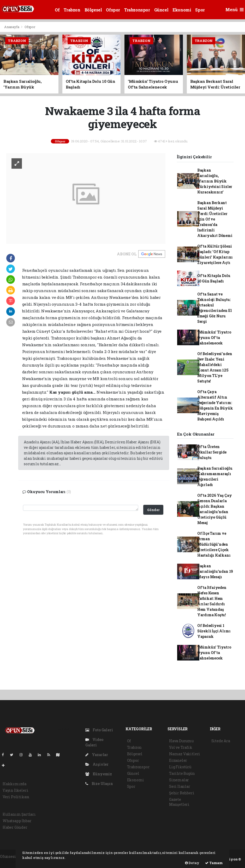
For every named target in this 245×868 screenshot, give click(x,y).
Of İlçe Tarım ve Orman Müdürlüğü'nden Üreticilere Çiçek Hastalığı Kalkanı (214, 544)
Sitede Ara (221, 741)
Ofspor (113, 10)
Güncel (161, 10)
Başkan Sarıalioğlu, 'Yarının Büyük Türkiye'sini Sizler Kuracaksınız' (215, 181)
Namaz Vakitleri (185, 754)
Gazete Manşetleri (179, 802)
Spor (200, 10)
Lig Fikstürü (180, 767)
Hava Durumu (181, 741)
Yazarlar (97, 755)
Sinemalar (179, 780)
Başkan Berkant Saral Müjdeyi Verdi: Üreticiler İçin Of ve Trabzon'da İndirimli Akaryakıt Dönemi (215, 219)
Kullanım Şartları (19, 814)
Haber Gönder (15, 827)
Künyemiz (99, 774)
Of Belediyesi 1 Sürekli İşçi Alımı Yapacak (214, 631)
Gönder (153, 510)
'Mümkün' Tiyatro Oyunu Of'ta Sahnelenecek (214, 338)
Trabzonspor (137, 10)
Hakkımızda (14, 784)
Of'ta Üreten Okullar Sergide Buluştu (212, 452)
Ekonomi (182, 10)
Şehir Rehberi (182, 793)
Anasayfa (12, 27)
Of (57, 10)
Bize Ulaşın (99, 784)
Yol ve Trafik (181, 747)
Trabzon (72, 10)
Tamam (214, 863)
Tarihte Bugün (182, 773)
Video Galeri (94, 742)
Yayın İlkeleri (15, 790)
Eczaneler (178, 760)
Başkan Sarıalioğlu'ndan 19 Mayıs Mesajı (215, 571)
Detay (192, 863)
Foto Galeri (99, 730)
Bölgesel (93, 10)
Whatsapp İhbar (17, 821)
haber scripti (12, 862)
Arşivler (97, 764)
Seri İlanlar (180, 786)
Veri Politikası (16, 797)
